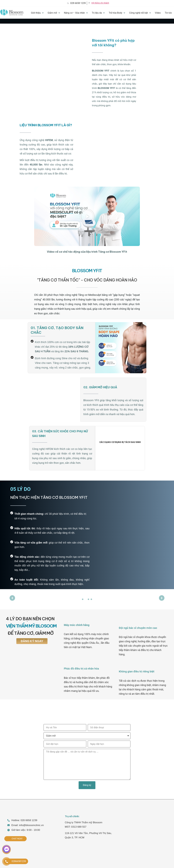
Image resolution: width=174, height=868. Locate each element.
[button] (87, 216)
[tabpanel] (87, 596)
